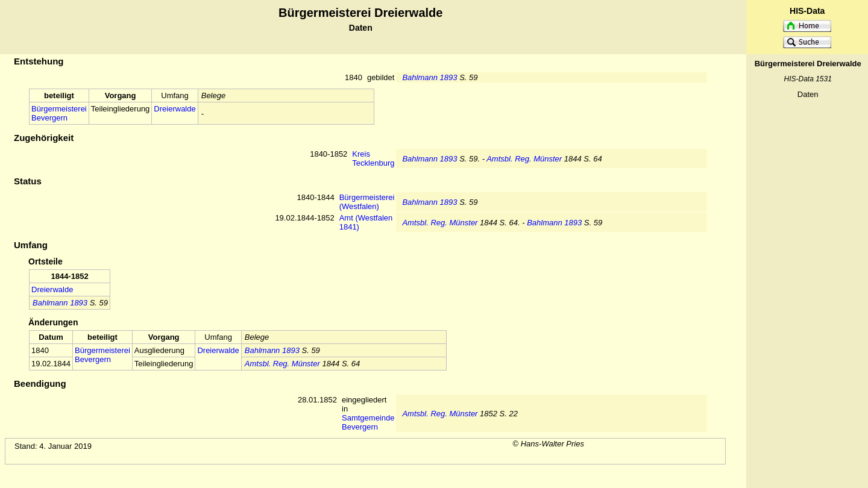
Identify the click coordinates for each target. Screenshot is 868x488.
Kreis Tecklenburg (373, 158)
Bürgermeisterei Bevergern (59, 113)
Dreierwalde (175, 109)
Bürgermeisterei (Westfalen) (367, 202)
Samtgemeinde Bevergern (368, 422)
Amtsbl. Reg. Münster (524, 159)
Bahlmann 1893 (429, 77)
